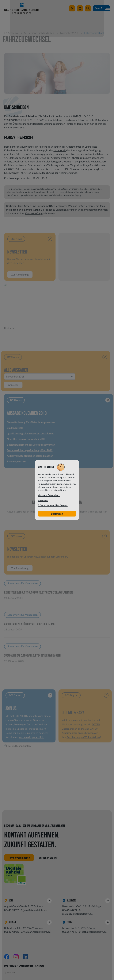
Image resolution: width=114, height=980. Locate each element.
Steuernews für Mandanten (41, 33)
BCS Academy (12, 33)
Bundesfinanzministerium (23, 116)
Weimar (23, 210)
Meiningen (12, 210)
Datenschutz (26, 966)
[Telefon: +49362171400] (71, 932)
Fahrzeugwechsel (95, 33)
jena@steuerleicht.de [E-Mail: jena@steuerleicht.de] (35, 910)
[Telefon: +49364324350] (13, 932)
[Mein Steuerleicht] (80, 9)
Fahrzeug (76, 158)
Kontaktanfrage (34, 213)
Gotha (36, 210)
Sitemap (40, 966)
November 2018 (71, 33)
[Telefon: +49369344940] (71, 910)
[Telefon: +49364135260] (13, 910)
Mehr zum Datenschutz (49, 495)
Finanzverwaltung (79, 169)
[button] (88, 9)
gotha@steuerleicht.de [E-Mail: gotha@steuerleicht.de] (94, 932)
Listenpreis (60, 150)
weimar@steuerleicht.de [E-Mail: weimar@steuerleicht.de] (37, 932)
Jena (102, 206)
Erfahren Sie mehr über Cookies (53, 505)
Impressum (10, 966)
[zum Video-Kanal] (72, 9)
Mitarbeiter (37, 124)
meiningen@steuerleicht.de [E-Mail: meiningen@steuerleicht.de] (77, 914)
